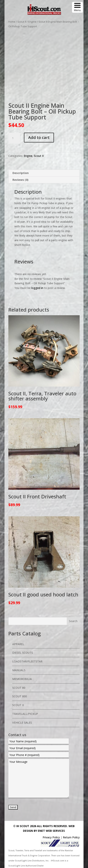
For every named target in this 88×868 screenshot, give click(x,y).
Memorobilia (22, 679)
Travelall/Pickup (25, 714)
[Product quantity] (14, 138)
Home (12, 22)
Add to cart (39, 137)
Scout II (22, 22)
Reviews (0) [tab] (20, 180)
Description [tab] (21, 173)
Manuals (19, 670)
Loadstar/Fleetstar (27, 661)
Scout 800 (20, 696)
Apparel (18, 644)
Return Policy (71, 837)
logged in (37, 288)
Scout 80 (19, 688)
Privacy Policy (51, 837)
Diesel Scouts (23, 653)
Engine (32, 22)
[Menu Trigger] (77, 7)
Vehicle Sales (22, 723)
